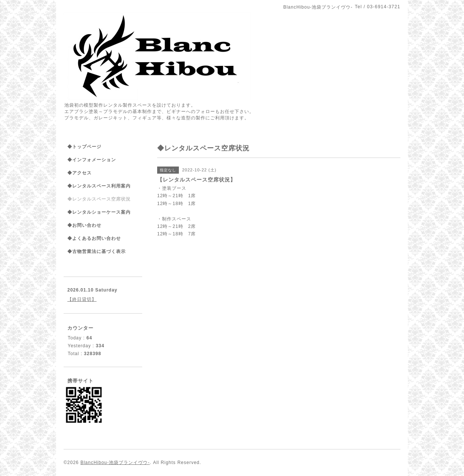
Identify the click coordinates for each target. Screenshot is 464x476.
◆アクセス (80, 173)
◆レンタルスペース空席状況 (99, 199)
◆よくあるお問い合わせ (94, 238)
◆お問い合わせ (84, 225)
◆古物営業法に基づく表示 (97, 251)
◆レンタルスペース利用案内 (99, 186)
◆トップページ (84, 147)
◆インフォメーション (92, 160)
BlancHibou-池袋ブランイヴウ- (115, 463)
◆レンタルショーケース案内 (99, 212)
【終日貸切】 (82, 299)
